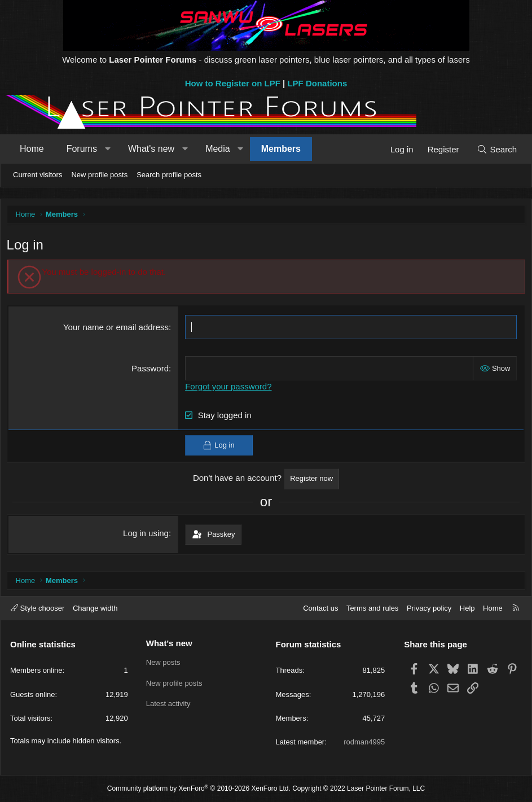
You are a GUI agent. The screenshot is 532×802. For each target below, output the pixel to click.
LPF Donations (317, 83)
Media (218, 149)
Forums (82, 149)
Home (32, 149)
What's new (151, 149)
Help (467, 608)
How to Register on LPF (233, 83)
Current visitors (38, 175)
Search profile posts (169, 175)
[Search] (497, 149)
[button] (107, 149)
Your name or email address (116, 330)
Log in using (147, 535)
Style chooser (38, 608)
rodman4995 (364, 742)
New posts (163, 662)
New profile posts (99, 175)
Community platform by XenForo (199, 788)
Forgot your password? (229, 389)
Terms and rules (372, 608)
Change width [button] (95, 608)
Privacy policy (429, 608)
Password (151, 371)
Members (281, 149)
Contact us (320, 608)
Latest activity (168, 704)
